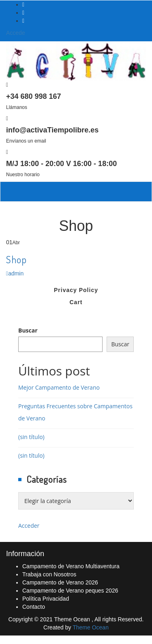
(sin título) (31, 437)
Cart (76, 302)
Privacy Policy (76, 290)
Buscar (28, 330)
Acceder (29, 526)
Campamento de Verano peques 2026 (70, 591)
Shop (16, 259)
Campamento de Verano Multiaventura (71, 566)
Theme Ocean (91, 627)
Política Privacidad (46, 599)
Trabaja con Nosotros (49, 574)
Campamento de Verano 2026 (60, 582)
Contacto (34, 607)
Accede (16, 33)
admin (15, 273)
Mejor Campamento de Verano (59, 387)
